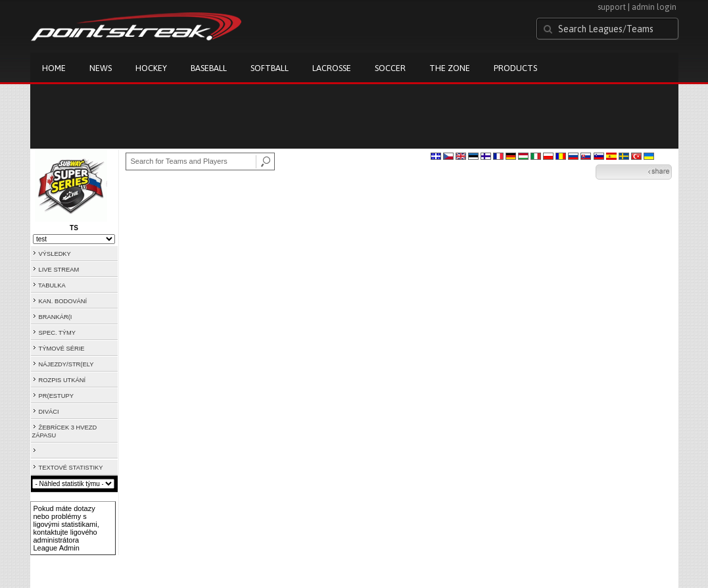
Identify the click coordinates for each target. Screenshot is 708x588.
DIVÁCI (49, 412)
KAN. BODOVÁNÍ (63, 301)
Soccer (390, 68)
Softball (270, 68)
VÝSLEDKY (55, 254)
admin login (654, 7)
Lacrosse (332, 68)
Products (515, 68)
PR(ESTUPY (56, 396)
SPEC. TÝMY (57, 333)
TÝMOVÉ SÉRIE (62, 349)
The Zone (450, 68)
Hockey (151, 68)
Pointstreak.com (136, 28)
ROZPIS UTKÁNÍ (62, 380)
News (101, 68)
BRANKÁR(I (56, 317)
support (612, 7)
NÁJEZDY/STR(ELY (66, 364)
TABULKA (52, 285)
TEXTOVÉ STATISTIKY (71, 468)
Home (54, 68)
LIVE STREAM (59, 270)
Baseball (209, 68)
